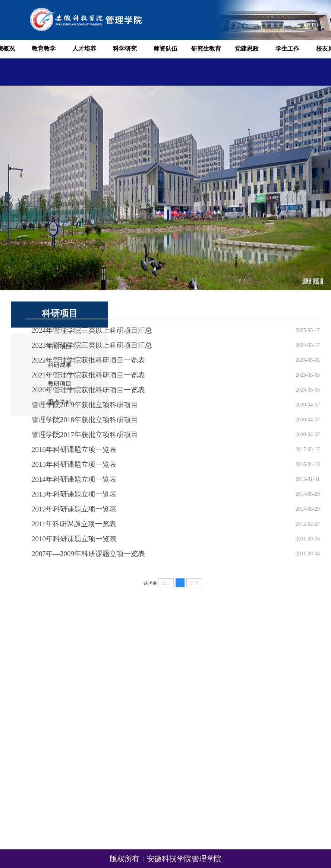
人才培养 (84, 49)
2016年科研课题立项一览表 (74, 449)
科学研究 (125, 49)
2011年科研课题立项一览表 (74, 524)
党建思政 (247, 49)
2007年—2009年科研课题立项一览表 (88, 554)
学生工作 (287, 49)
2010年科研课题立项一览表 (74, 539)
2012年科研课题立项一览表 (74, 509)
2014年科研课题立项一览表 (74, 479)
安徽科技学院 (303, 796)
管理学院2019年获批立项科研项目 (85, 405)
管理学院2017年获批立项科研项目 (85, 435)
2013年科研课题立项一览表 (74, 494)
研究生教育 (206, 49)
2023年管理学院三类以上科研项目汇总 (92, 345)
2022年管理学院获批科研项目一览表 (88, 360)
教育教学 (44, 49)
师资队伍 (165, 49)
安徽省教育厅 (303, 785)
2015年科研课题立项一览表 (74, 464)
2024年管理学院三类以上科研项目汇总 (92, 330)
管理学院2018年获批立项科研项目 (85, 420)
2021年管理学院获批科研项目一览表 (88, 375)
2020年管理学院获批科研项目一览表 (88, 390)
